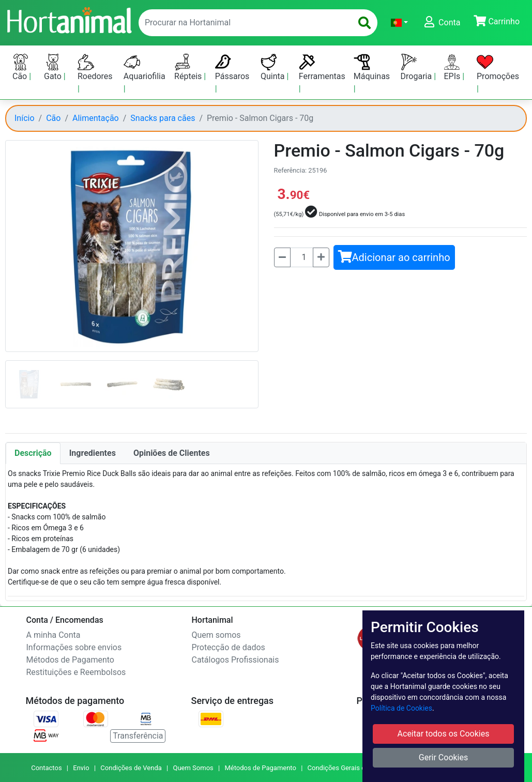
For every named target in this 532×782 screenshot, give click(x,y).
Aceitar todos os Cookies (444, 734)
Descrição (33, 453)
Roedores (95, 67)
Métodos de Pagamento (70, 660)
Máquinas (372, 67)
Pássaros (232, 67)
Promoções (498, 67)
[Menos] (282, 257)
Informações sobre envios (74, 647)
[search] (364, 23)
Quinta (273, 67)
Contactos (46, 768)
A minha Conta (54, 635)
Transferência (138, 736)
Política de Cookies (401, 708)
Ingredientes (93, 453)
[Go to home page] (69, 19)
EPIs (453, 67)
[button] (399, 23)
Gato (54, 67)
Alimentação (96, 118)
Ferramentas (322, 67)
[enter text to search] (243, 23)
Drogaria (417, 67)
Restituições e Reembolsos (76, 672)
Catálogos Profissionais (235, 660)
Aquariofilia (145, 67)
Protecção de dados (229, 647)
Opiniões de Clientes (172, 453)
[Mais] (321, 257)
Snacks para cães (163, 118)
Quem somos (216, 635)
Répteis (189, 67)
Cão (21, 67)
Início (25, 118)
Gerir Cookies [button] (444, 757)
